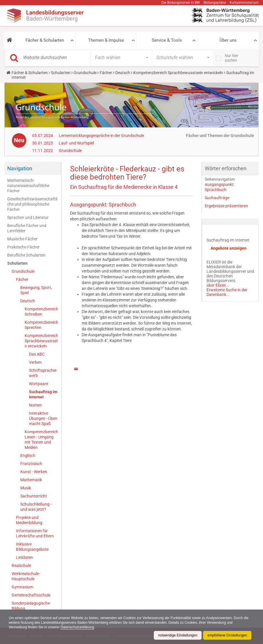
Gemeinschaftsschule (31, 595)
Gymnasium (22, 587)
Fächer (106, 73)
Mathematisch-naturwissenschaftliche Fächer (28, 186)
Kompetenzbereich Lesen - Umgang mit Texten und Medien (41, 440)
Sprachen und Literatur (28, 217)
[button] (9, 40)
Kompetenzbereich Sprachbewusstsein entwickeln (178, 73)
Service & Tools (167, 40)
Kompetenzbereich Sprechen (41, 325)
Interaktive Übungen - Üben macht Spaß (43, 418)
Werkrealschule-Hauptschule (26, 576)
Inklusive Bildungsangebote (32, 547)
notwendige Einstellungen (177, 635)
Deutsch (123, 73)
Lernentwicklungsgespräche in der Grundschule (101, 136)
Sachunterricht (34, 496)
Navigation (20, 168)
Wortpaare (39, 384)
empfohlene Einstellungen (227, 635)
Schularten (61, 73)
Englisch (28, 455)
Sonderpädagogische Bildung (31, 606)
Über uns (228, 40)
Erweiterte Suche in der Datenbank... (227, 292)
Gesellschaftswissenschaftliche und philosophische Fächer (32, 204)
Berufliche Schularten (26, 255)
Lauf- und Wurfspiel (76, 143)
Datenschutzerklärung (78, 627)
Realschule (21, 566)
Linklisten (24, 557)
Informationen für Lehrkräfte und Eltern (35, 533)
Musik (26, 488)
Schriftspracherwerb (43, 373)
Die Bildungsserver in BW (181, 3)
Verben (35, 362)
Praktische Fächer (23, 247)
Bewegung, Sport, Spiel (36, 290)
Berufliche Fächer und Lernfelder (27, 228)
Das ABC (37, 354)
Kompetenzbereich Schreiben (41, 312)
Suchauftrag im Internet (43, 394)
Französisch (31, 464)
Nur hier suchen (232, 58)
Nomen (35, 405)
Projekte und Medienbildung (29, 520)
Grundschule (85, 73)
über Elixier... (218, 285)
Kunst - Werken (34, 472)
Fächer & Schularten (45, 40)
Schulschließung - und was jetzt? (36, 507)
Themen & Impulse (106, 40)
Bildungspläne (215, 3)
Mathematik (31, 480)
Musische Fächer (22, 239)
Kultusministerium (244, 3)
